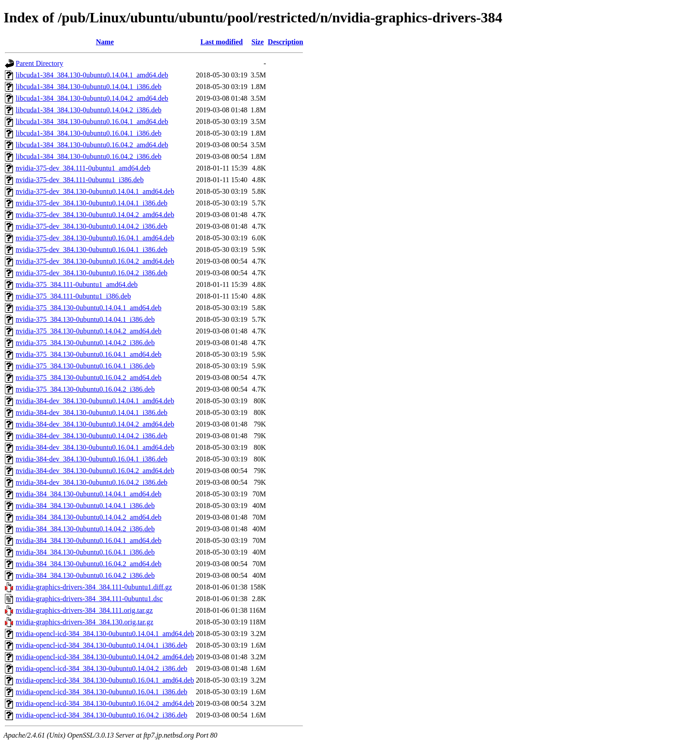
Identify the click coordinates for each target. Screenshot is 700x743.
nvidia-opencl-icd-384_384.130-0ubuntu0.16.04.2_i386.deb (102, 715)
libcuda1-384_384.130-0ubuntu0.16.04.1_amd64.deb (92, 122)
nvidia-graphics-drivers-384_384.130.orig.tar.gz (84, 622)
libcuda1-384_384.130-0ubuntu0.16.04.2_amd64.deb (92, 145)
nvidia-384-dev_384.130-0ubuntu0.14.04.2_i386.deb (92, 436)
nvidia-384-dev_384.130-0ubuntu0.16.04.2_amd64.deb (95, 471)
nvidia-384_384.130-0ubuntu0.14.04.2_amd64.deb (89, 517)
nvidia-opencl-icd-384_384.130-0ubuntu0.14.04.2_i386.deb (102, 668)
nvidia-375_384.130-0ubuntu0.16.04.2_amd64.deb (89, 378)
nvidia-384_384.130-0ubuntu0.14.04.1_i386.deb (85, 506)
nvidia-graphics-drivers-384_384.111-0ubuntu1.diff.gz (94, 587)
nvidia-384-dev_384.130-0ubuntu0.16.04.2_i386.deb (92, 482)
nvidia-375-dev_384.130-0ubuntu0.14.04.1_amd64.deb (95, 191)
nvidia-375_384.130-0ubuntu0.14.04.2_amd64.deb (89, 331)
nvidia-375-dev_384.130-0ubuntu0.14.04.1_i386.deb (92, 203)
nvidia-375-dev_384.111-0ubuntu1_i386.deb (80, 180)
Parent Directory (39, 63)
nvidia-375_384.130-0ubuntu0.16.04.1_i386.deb (85, 366)
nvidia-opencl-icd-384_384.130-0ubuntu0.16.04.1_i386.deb (102, 692)
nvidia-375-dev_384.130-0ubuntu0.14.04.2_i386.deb (92, 226)
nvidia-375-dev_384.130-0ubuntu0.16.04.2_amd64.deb (95, 261)
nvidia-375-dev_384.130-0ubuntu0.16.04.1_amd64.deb (95, 238)
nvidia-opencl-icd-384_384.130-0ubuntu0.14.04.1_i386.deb (102, 645)
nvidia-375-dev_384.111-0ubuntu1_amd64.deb (83, 168)
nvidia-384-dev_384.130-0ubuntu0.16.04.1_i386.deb (92, 459)
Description (285, 42)
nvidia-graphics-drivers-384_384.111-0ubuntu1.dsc (89, 599)
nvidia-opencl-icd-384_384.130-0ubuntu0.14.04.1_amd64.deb (105, 634)
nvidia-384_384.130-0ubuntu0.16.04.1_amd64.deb (89, 540)
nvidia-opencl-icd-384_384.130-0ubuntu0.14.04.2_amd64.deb (105, 657)
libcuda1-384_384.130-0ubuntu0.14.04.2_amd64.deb (92, 98)
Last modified (222, 42)
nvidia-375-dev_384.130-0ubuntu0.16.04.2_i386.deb (92, 273)
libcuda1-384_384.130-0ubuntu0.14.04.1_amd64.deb (92, 75)
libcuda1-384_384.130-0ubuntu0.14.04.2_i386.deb (89, 110)
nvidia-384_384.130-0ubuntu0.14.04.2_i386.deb (85, 529)
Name (105, 42)
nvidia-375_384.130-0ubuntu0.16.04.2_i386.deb (85, 389)
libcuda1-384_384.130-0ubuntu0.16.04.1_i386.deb (89, 133)
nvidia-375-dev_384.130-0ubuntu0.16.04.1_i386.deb (92, 250)
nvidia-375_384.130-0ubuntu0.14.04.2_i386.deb (85, 343)
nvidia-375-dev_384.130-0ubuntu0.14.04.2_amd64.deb (95, 215)
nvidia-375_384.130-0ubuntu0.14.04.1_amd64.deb (89, 308)
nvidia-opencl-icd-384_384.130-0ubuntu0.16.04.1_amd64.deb (105, 680)
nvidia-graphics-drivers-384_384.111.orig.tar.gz (84, 610)
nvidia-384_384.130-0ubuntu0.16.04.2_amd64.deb (89, 564)
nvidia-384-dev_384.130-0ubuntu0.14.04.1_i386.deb (92, 412)
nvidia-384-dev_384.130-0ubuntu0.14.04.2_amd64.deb (95, 424)
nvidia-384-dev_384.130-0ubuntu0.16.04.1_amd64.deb (95, 447)
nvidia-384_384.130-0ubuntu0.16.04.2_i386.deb (85, 575)
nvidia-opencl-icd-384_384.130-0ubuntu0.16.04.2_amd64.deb (105, 703)
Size (258, 42)
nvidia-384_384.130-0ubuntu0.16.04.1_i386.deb (85, 552)
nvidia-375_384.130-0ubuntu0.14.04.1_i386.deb (85, 319)
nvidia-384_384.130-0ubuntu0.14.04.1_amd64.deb (89, 494)
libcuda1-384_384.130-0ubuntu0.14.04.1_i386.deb (89, 87)
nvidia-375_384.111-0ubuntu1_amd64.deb (77, 284)
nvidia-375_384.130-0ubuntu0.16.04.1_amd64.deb (89, 354)
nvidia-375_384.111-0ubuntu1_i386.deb (73, 296)
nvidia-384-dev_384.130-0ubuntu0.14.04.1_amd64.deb (95, 401)
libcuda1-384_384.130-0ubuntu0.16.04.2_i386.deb (89, 156)
